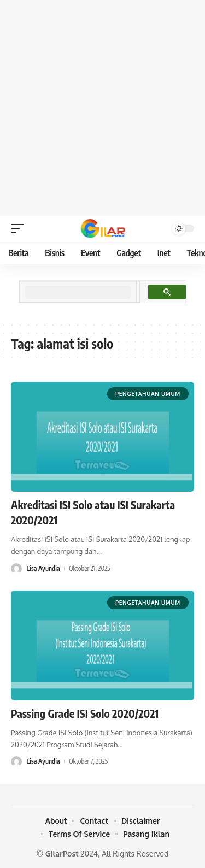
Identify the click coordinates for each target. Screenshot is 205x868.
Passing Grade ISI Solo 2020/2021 (85, 713)
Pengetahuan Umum (148, 394)
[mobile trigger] (20, 228)
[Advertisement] (102, 108)
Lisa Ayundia (43, 568)
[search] (78, 292)
